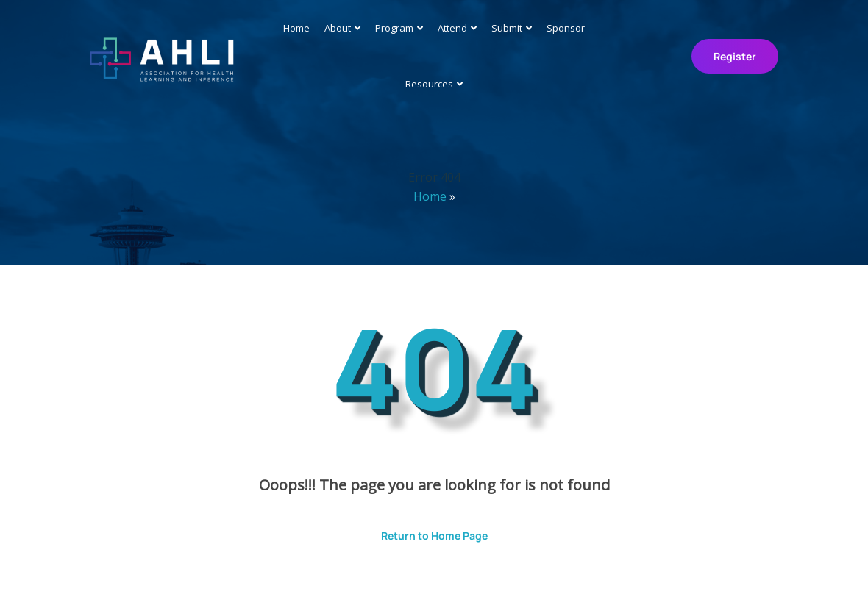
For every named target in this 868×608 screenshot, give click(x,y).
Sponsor (566, 28)
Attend (452, 28)
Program (394, 28)
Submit (507, 28)
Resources (429, 84)
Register (735, 56)
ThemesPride (588, 576)
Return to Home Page (423, 530)
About (338, 28)
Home (296, 28)
